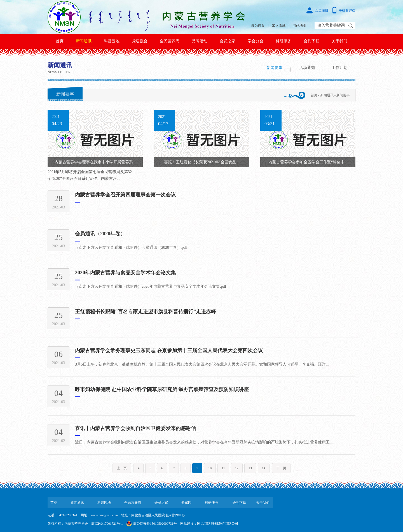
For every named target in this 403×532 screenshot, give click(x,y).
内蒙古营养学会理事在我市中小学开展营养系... (95, 162)
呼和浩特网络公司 (225, 524)
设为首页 (258, 25)
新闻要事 (275, 68)
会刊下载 (311, 41)
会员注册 (322, 10)
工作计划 (339, 68)
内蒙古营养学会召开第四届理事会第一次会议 (125, 195)
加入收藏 (279, 25)
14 (264, 468)
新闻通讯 (84, 41)
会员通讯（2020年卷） (100, 234)
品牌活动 (200, 41)
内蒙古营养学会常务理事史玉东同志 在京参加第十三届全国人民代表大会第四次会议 (169, 350)
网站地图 (299, 25)
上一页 (122, 468)
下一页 (281, 468)
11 (223, 468)
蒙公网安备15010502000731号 (155, 524)
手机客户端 (347, 10)
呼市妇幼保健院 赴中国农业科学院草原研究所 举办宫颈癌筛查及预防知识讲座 (162, 389)
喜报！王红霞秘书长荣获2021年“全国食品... (202, 162)
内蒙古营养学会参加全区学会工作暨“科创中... (308, 162)
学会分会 (256, 41)
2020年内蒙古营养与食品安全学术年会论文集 (125, 273)
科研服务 (283, 41)
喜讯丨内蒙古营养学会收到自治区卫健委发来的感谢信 (135, 428)
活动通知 (307, 68)
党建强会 (140, 41)
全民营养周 (170, 41)
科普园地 (112, 41)
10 (210, 468)
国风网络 (204, 524)
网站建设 (187, 524)
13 (250, 468)
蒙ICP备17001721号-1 (107, 524)
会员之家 (228, 41)
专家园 (186, 503)
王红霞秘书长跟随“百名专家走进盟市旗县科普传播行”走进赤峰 (146, 312)
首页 (60, 41)
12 (237, 468)
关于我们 (339, 41)
